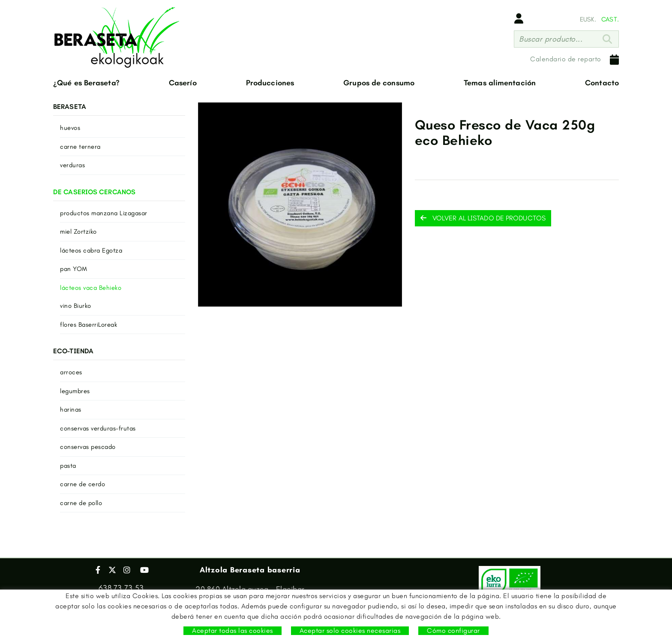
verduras (72, 165)
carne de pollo (81, 503)
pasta (68, 466)
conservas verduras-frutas (98, 428)
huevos (70, 128)
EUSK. (588, 19)
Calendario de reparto (574, 60)
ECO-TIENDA (73, 351)
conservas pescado (88, 447)
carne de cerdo (82, 484)
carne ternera (80, 147)
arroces (71, 372)
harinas (71, 409)
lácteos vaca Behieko (91, 288)
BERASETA (70, 107)
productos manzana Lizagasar (104, 213)
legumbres (75, 391)
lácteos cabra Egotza (91, 250)
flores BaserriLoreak (88, 325)
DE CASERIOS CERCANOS (94, 192)
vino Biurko (76, 306)
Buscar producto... (551, 39)
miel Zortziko (78, 232)
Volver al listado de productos (483, 218)
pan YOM (74, 269)
